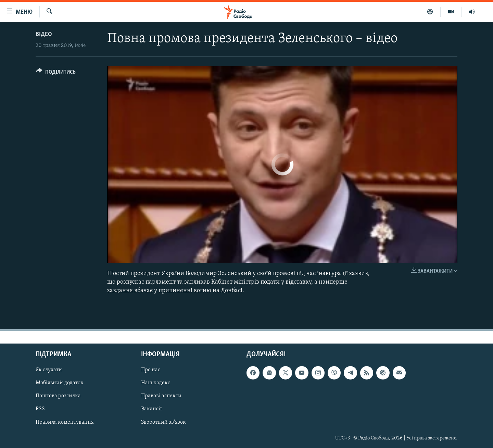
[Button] (56, 73)
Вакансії (151, 409)
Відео (44, 34)
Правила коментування (65, 422)
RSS (40, 409)
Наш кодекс (156, 383)
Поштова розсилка (58, 396)
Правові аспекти (161, 396)
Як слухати (49, 370)
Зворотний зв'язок (163, 422)
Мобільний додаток (60, 383)
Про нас (151, 370)
